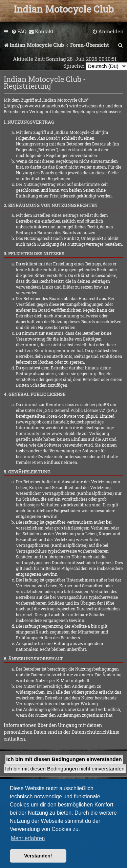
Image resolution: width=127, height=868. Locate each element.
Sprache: (74, 66)
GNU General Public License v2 (74, 410)
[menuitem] (19, 32)
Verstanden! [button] (38, 856)
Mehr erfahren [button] (28, 838)
